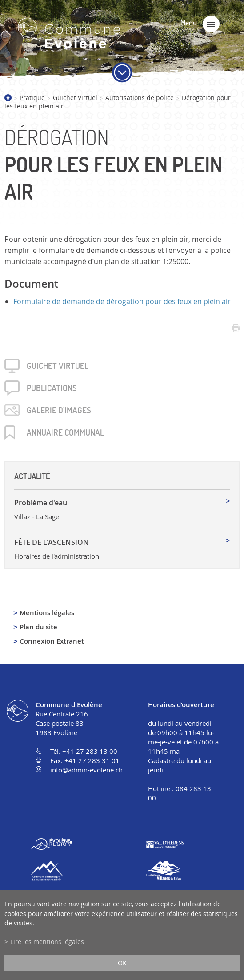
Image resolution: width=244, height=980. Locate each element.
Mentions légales (47, 613)
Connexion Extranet (52, 641)
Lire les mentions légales (47, 942)
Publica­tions (52, 388)
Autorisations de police (140, 98)
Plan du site (38, 627)
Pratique (32, 98)
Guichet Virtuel (75, 98)
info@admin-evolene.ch (86, 770)
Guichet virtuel (58, 366)
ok (122, 963)
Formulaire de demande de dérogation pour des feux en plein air (122, 301)
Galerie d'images (59, 410)
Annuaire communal (65, 432)
